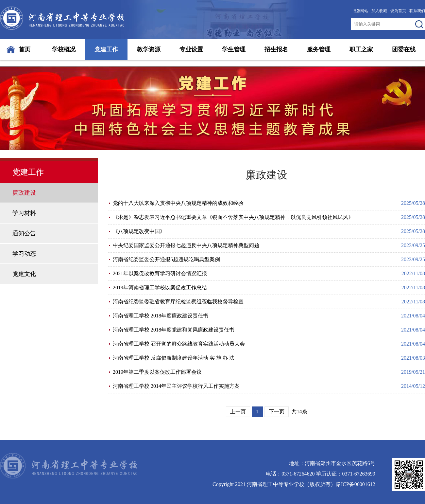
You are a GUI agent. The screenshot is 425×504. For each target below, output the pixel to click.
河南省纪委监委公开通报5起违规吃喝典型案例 (166, 259)
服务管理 (319, 49)
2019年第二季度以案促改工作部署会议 (157, 372)
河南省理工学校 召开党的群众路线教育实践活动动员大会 (179, 344)
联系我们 (417, 11)
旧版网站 (360, 11)
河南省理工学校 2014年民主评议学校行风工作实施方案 (176, 386)
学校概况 (64, 49)
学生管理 (234, 49)
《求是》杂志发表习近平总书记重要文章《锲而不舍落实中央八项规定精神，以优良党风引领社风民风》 (233, 217)
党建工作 (106, 49)
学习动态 (24, 254)
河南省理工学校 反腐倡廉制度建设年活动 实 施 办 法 (174, 358)
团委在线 (404, 49)
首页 (25, 49)
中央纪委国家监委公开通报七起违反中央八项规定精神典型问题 (186, 245)
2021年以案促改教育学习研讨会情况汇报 (160, 273)
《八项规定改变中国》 (139, 231)
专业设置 (191, 49)
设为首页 (398, 11)
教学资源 (149, 49)
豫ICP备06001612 (356, 484)
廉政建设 (24, 193)
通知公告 (24, 233)
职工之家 (361, 49)
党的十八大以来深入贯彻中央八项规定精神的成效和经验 (178, 203)
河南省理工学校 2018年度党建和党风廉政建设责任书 (174, 330)
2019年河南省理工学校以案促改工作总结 (160, 288)
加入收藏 (379, 11)
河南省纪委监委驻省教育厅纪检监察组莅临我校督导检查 (178, 302)
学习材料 (24, 213)
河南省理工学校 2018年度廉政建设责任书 (161, 316)
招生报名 (276, 49)
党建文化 (24, 274)
